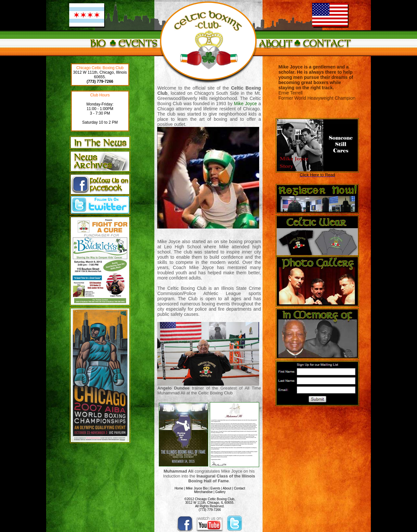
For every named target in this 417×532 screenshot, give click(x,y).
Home (179, 488)
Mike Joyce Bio (197, 488)
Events (215, 488)
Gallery (221, 492)
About (227, 488)
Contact (239, 488)
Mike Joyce (245, 104)
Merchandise (203, 492)
